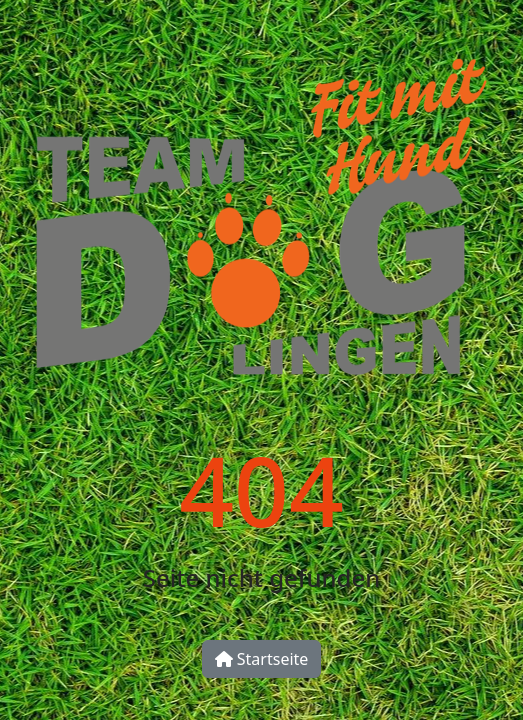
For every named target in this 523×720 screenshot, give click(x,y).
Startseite (262, 659)
